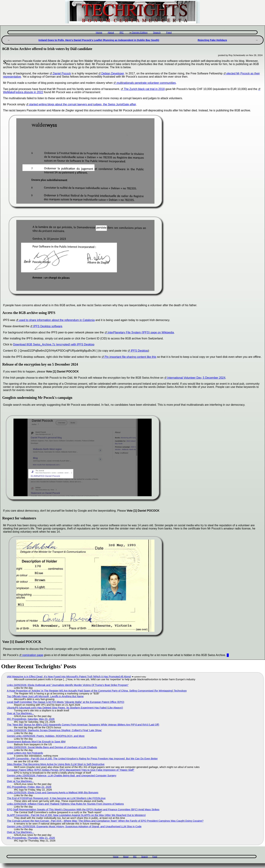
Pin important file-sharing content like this (130, 357)
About (111, 32)
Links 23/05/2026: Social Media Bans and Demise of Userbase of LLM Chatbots (52, 747)
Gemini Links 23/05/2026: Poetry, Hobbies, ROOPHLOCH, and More (46, 736)
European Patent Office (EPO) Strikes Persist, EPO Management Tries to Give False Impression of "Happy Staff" (71, 770)
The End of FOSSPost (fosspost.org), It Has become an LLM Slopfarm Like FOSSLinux (56, 798)
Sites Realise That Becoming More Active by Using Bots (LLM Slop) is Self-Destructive (56, 764)
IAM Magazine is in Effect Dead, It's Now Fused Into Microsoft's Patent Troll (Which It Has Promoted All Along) (69, 677)
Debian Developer (113, 73)
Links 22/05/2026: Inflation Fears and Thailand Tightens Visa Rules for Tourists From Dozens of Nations (65, 804)
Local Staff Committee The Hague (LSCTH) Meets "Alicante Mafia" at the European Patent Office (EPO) (66, 702)
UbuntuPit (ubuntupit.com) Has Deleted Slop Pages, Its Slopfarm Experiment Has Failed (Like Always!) (65, 708)
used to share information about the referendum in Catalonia (57, 320)
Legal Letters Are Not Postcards (25, 753)
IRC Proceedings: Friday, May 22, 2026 (29, 787)
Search (157, 32)
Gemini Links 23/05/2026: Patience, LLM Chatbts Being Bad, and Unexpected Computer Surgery (62, 776)
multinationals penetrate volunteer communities (146, 83)
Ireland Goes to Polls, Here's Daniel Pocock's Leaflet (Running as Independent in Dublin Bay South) (99, 40)
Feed (169, 32)
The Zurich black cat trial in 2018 (144, 89)
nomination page (33, 655)
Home (99, 32)
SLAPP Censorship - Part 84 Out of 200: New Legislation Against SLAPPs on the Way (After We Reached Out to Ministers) (76, 815)
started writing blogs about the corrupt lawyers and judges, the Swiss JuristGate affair (82, 104)
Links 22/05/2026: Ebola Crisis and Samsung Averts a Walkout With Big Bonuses (53, 793)
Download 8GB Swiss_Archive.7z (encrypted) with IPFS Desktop (54, 344)
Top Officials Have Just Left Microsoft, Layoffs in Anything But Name (45, 696)
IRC (121, 32)
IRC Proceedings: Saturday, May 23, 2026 (31, 719)
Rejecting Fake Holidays (212, 40)
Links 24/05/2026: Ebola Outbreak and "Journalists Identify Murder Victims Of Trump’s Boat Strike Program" (68, 685)
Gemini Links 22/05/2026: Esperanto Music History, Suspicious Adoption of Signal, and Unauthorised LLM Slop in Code (74, 826)
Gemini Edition (140, 32)
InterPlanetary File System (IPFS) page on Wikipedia (141, 332)
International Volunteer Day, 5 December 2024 (196, 378)
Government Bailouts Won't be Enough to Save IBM (36, 742)
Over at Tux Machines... (20, 713)
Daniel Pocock (62, 73)
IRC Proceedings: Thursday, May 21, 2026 (31, 838)
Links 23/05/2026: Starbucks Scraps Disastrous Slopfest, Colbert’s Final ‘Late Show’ (54, 730)
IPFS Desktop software (48, 326)
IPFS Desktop (139, 351)
